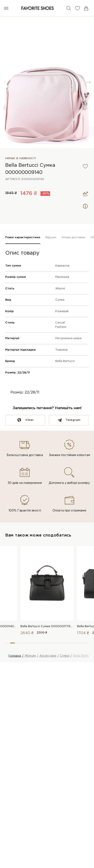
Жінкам (30, 656)
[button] (88, 82)
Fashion (61, 327)
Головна (15, 656)
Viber (29, 420)
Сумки (65, 656)
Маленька (62, 277)
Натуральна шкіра (68, 338)
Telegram (73, 420)
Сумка (60, 300)
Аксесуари (48, 656)
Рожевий (62, 311)
